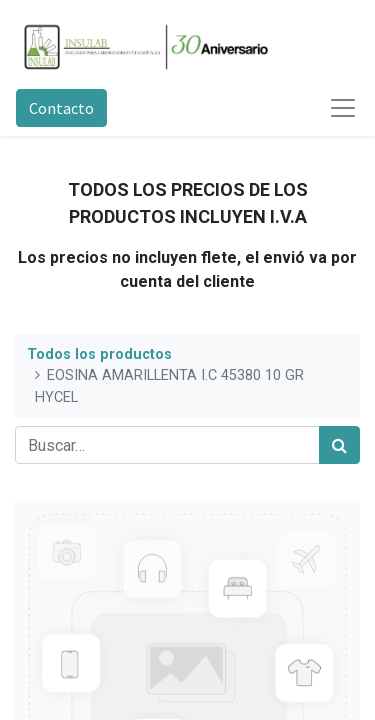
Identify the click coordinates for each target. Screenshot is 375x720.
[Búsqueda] (339, 445)
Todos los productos (99, 354)
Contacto (61, 108)
